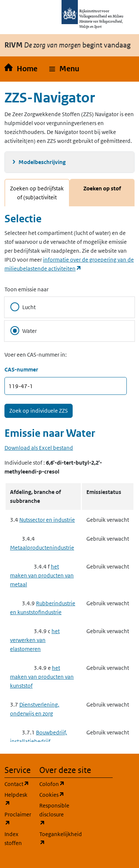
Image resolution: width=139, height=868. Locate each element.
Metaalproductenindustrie (42, 548)
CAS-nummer (21, 369)
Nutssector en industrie (47, 520)
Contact (17, 784)
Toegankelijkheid (52, 838)
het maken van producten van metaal (42, 575)
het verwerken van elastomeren (35, 640)
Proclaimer (17, 819)
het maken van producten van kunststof (42, 677)
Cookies (52, 794)
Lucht (23, 307)
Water (24, 331)
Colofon (52, 784)
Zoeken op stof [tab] (102, 188)
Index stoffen (13, 838)
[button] (64, 69)
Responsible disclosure (52, 814)
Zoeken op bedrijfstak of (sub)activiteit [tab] (37, 193)
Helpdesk (17, 799)
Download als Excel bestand (39, 448)
